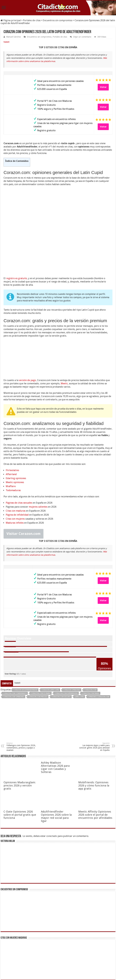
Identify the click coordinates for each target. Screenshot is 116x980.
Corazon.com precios (38, 655)
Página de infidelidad (17, 473)
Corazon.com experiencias (66, 652)
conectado (52, 794)
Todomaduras (13, 448)
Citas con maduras (16, 469)
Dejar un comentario (82, 37)
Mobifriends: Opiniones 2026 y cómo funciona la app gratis (94, 744)
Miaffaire (11, 444)
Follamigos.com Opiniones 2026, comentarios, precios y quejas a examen (22, 705)
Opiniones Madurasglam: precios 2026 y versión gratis (20, 744)
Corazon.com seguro (61, 655)
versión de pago (27, 338)
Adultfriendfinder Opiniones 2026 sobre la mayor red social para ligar (56, 774)
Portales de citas (32, 20)
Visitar (103, 87)
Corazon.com (90, 648)
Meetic (64, 342)
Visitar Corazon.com (23, 492)
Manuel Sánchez (14, 37)
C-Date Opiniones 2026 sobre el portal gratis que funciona (20, 773)
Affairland (11, 432)
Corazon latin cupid (50, 648)
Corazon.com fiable (91, 652)
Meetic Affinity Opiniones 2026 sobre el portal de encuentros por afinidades (95, 773)
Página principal (11, 20)
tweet (7, 42)
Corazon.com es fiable (41, 652)
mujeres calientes (38, 465)
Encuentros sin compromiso (58, 20)
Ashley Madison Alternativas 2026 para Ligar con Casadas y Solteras (55, 725)
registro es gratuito (17, 237)
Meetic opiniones (15, 440)
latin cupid (79, 655)
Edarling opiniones (16, 436)
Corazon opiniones (72, 648)
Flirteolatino (12, 428)
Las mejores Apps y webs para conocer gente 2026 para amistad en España (94, 705)
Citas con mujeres (15, 477)
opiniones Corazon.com (99, 655)
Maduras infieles (15, 481)
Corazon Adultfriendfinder (25, 648)
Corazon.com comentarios (15, 652)
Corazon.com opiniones (14, 655)
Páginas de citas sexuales (19, 461)
